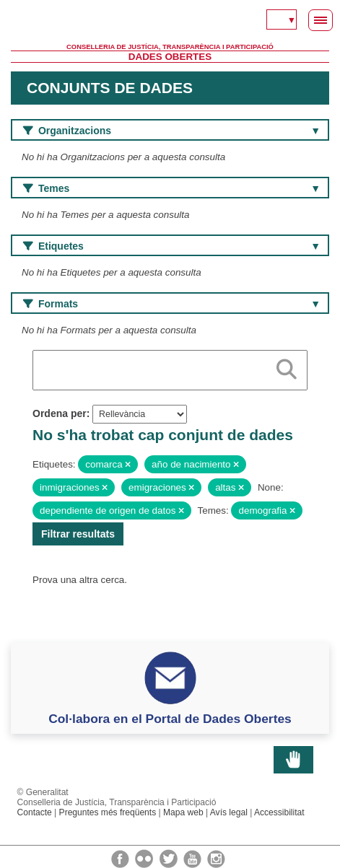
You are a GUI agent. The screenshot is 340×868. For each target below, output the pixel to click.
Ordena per (60, 413)
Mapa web (183, 812)
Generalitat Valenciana (170, 22)
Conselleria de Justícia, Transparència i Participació (170, 47)
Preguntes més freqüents (108, 812)
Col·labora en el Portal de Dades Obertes (170, 719)
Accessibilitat (279, 812)
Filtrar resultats (78, 534)
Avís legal (229, 812)
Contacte (35, 812)
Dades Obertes (170, 57)
